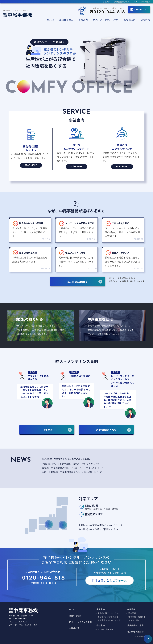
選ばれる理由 (66, 20)
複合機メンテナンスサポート (110, 617)
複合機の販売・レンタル (108, 613)
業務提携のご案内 (122, 2)
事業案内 (101, 610)
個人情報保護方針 (135, 632)
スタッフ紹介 (134, 620)
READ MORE (31, 165)
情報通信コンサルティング (109, 620)
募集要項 (132, 613)
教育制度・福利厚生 (137, 617)
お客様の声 (130, 20)
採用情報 (145, 20)
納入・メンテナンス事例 (106, 20)
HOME (51, 20)
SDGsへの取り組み (142, 2)
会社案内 (106, 2)
